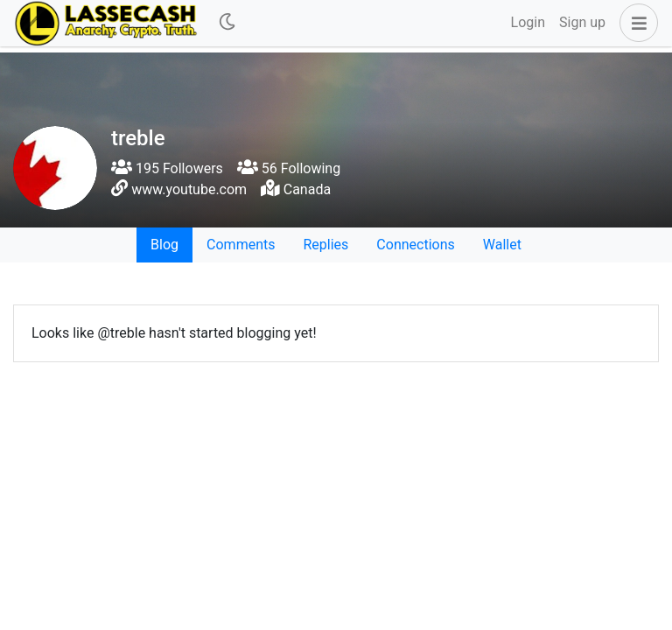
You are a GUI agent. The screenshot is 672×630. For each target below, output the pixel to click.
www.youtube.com (189, 189)
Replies (325, 245)
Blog (164, 245)
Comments (241, 245)
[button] (635, 23)
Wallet (502, 245)
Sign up (582, 22)
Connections (415, 245)
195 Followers (167, 168)
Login (528, 22)
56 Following (289, 168)
